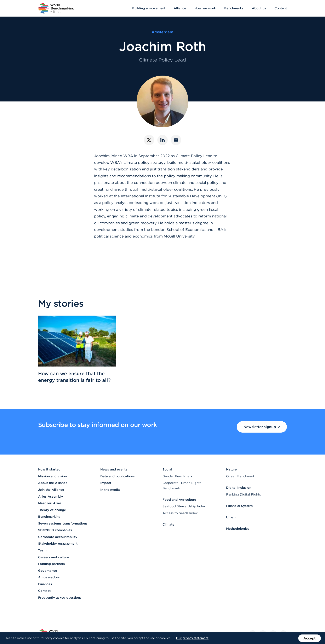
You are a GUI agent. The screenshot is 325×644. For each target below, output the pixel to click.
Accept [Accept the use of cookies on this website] (310, 638)
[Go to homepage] (56, 8)
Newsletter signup (262, 427)
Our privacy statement (192, 638)
